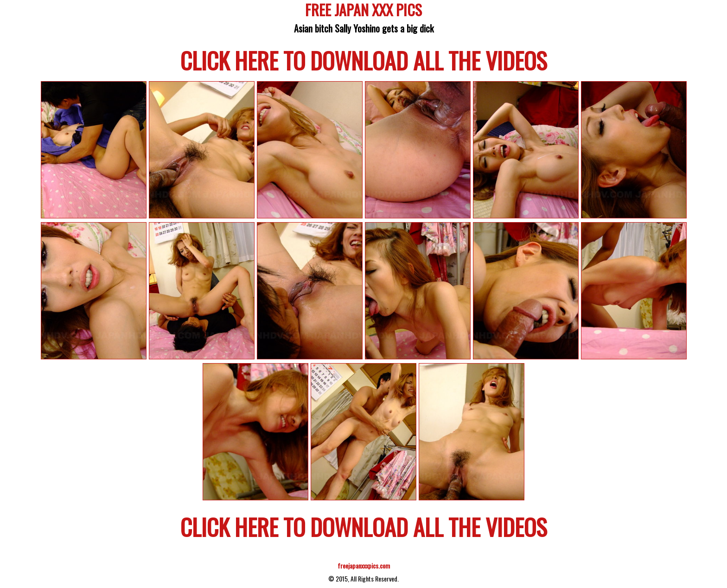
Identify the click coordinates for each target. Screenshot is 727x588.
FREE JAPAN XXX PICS (363, 11)
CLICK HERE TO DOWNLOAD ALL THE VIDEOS (364, 60)
